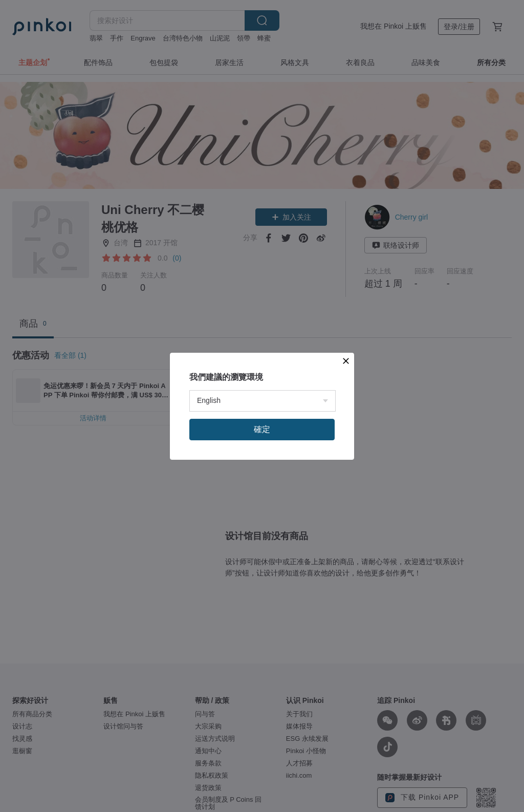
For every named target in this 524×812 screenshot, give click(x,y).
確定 (262, 429)
